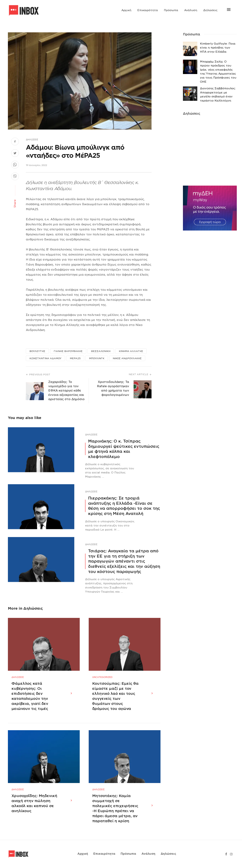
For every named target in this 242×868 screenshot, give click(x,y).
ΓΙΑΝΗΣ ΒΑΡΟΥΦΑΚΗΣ (68, 351)
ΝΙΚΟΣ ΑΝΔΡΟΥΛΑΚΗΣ (127, 358)
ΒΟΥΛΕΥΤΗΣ (37, 351)
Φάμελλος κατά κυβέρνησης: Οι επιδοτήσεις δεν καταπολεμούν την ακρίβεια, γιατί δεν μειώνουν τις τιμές (30, 696)
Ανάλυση (191, 10)
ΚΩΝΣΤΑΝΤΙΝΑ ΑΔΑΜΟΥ (45, 358)
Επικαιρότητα (148, 10)
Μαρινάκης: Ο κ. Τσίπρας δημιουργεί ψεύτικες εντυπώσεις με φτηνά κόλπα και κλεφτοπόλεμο (124, 449)
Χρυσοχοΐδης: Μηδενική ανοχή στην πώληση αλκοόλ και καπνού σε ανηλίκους (34, 804)
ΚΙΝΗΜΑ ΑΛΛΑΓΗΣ (131, 351)
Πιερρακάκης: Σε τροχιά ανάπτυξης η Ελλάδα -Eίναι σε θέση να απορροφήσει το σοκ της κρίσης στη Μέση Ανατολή (124, 506)
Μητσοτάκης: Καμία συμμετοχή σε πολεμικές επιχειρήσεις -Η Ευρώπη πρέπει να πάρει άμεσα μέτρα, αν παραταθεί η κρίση (115, 809)
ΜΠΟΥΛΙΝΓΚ (97, 358)
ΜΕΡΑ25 (75, 358)
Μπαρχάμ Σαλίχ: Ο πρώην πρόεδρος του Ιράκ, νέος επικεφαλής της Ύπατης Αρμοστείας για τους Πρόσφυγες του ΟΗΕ (218, 72)
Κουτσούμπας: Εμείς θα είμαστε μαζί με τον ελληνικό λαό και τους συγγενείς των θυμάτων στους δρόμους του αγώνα (115, 696)
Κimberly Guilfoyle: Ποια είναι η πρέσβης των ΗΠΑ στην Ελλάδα (218, 48)
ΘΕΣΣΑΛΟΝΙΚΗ (101, 351)
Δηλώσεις (210, 10)
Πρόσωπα (171, 10)
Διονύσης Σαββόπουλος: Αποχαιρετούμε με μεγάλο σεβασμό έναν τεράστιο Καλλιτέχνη (218, 94)
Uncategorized (102, 677)
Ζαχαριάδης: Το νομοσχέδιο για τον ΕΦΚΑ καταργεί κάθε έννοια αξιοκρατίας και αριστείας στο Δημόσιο (66, 391)
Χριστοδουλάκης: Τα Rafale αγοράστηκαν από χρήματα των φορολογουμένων (113, 388)
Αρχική (126, 10)
